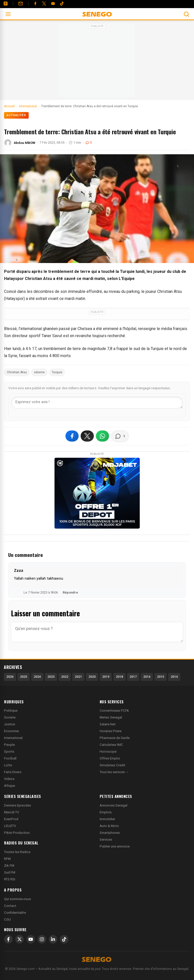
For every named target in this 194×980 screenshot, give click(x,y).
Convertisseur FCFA (114, 711)
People (9, 745)
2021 (78, 677)
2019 (106, 677)
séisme (39, 372)
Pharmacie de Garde (115, 738)
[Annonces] (6, 4)
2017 (133, 677)
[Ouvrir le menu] (8, 14)
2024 (37, 677)
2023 (51, 677)
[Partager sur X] (87, 436)
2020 (92, 677)
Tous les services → (114, 772)
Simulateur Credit (112, 765)
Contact (10, 906)
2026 (10, 677)
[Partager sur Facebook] (72, 436)
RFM (7, 859)
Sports (9, 752)
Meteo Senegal (111, 717)
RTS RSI (10, 879)
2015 (161, 677)
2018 (119, 677)
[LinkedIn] (53, 939)
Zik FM (9, 866)
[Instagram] (42, 939)
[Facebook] (35, 4)
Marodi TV (12, 812)
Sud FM (10, 872)
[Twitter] (44, 4)
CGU (7, 919)
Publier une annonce (115, 846)
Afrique (10, 786)
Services (106, 840)
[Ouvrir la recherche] (186, 14)
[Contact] (21, 4)
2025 (24, 677)
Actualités (16, 115)
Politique (11, 711)
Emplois (106, 812)
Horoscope (108, 752)
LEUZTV (10, 826)
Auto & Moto (109, 826)
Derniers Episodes (17, 805)
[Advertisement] (97, 62)
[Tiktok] (62, 4)
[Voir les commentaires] (120, 436)
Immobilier (107, 819)
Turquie (57, 372)
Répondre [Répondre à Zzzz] (70, 592)
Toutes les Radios (17, 852)
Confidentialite (15, 913)
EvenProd (11, 819)
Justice (10, 724)
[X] (20, 939)
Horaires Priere (111, 731)
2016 (147, 677)
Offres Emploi (110, 758)
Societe (10, 717)
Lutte (8, 765)
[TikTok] (64, 939)
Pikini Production (17, 833)
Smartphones (110, 833)
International (13, 738)
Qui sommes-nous (17, 899)
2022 (65, 677)
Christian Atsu (17, 372)
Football (10, 758)
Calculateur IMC (111, 745)
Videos (9, 779)
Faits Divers (13, 772)
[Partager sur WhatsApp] (102, 436)
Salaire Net (108, 724)
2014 (174, 677)
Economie (11, 731)
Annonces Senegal (113, 805)
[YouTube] (53, 4)
